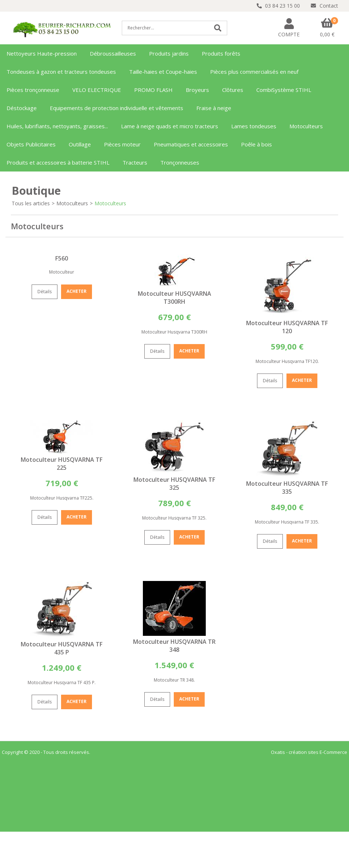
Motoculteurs (306, 126)
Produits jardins (169, 53)
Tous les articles (31, 203)
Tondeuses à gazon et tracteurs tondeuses (61, 72)
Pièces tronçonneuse (33, 90)
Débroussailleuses (113, 53)
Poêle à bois (256, 144)
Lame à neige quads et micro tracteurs (170, 126)
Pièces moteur (122, 144)
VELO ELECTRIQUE (97, 90)
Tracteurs (135, 162)
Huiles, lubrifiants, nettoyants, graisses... (57, 126)
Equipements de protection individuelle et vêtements (117, 108)
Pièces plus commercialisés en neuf (254, 72)
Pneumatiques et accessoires (191, 144)
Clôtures (233, 90)
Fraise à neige (214, 108)
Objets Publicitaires (31, 144)
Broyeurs (197, 90)
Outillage (80, 144)
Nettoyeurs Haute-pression (42, 53)
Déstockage (22, 108)
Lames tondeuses (254, 126)
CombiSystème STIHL (284, 90)
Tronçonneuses (180, 162)
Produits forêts (221, 53)
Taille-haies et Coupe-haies (163, 72)
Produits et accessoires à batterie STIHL (58, 162)
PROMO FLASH (153, 90)
